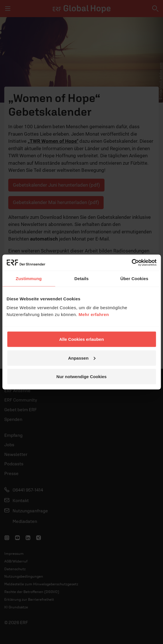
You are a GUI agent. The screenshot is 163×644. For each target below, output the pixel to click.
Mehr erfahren (94, 314)
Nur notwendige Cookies (82, 377)
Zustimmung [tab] (29, 278)
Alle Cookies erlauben (81, 339)
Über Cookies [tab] (134, 278)
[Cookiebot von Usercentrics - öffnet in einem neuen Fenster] (131, 263)
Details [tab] (82, 278)
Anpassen (82, 358)
